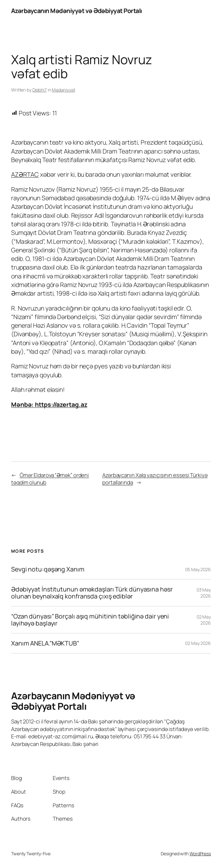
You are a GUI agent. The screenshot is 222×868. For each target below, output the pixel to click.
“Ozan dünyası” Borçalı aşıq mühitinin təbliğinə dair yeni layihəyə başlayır (90, 620)
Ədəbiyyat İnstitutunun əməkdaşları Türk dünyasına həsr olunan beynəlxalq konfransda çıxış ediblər (92, 593)
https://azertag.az (61, 404)
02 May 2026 (204, 620)
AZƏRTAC (25, 174)
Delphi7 (40, 90)
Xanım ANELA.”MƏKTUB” (45, 643)
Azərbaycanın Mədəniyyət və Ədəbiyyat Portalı (77, 11)
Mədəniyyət (63, 90)
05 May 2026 (198, 569)
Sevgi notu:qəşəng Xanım (48, 569)
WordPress (200, 854)
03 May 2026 (204, 593)
